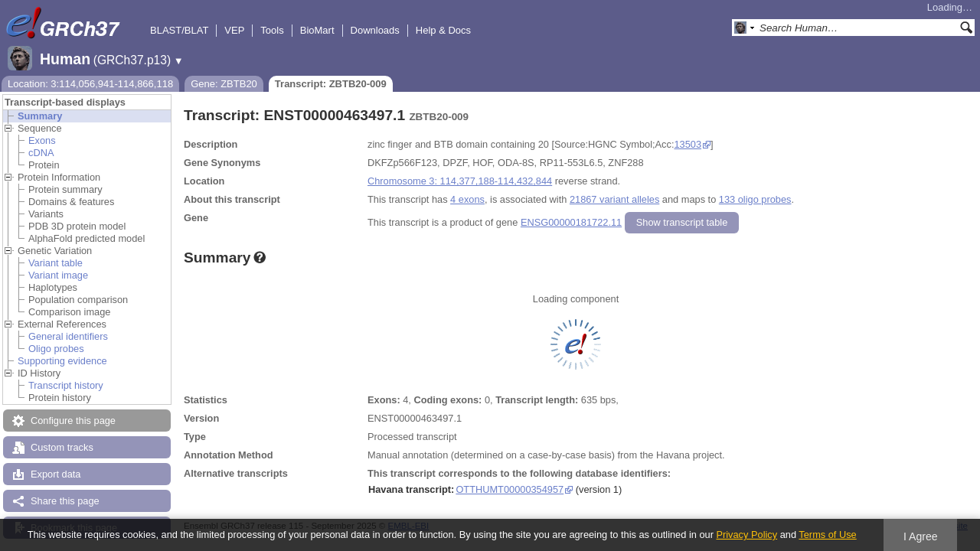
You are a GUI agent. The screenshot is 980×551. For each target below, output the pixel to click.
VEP (234, 30)
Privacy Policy (746, 535)
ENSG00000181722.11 (571, 222)
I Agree (921, 536)
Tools (272, 30)
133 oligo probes (755, 199)
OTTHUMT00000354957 (510, 489)
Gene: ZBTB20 (224, 84)
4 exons (467, 199)
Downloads (375, 30)
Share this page (65, 501)
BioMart (317, 30)
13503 (688, 144)
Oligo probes (56, 349)
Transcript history (66, 385)
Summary (40, 116)
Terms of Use (827, 535)
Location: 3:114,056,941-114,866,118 (90, 84)
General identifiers (68, 336)
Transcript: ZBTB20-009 (331, 84)
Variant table (56, 263)
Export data (56, 474)
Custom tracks (62, 447)
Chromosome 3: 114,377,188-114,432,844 (460, 181)
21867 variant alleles (614, 199)
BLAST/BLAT (179, 30)
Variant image (58, 275)
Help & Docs (443, 30)
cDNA (41, 153)
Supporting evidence (62, 361)
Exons (42, 140)
